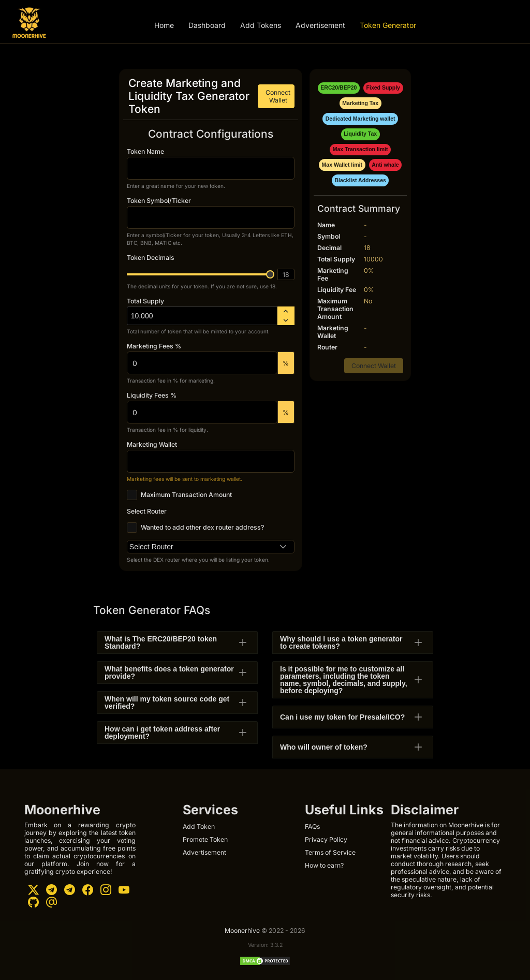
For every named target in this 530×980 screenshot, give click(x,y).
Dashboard (207, 25)
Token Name (145, 151)
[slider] (270, 274)
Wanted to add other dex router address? (202, 528)
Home (164, 25)
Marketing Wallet (152, 444)
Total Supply (145, 301)
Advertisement (320, 25)
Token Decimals (151, 258)
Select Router (147, 511)
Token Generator (388, 25)
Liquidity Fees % (152, 395)
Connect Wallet (278, 96)
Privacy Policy (326, 839)
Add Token (199, 827)
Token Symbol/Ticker (159, 201)
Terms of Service (330, 852)
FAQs (312, 827)
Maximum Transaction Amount (186, 495)
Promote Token (205, 839)
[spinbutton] (202, 316)
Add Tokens (261, 25)
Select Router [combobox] (151, 547)
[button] (283, 547)
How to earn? (324, 865)
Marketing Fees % (154, 346)
